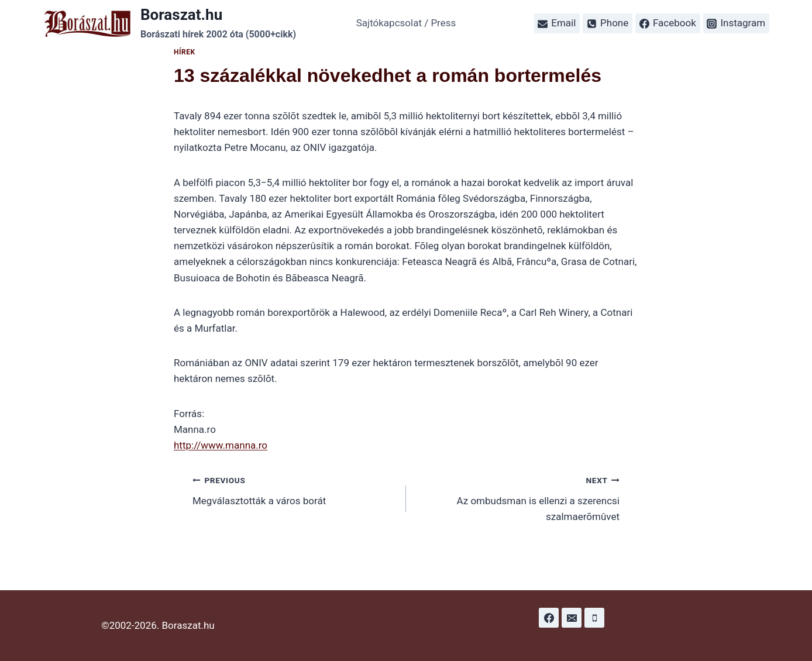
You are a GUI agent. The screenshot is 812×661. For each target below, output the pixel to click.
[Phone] (594, 618)
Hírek (185, 52)
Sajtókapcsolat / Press (406, 23)
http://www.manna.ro (221, 445)
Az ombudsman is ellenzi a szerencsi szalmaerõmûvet (518, 497)
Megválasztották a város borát (294, 489)
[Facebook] (549, 618)
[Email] (572, 618)
